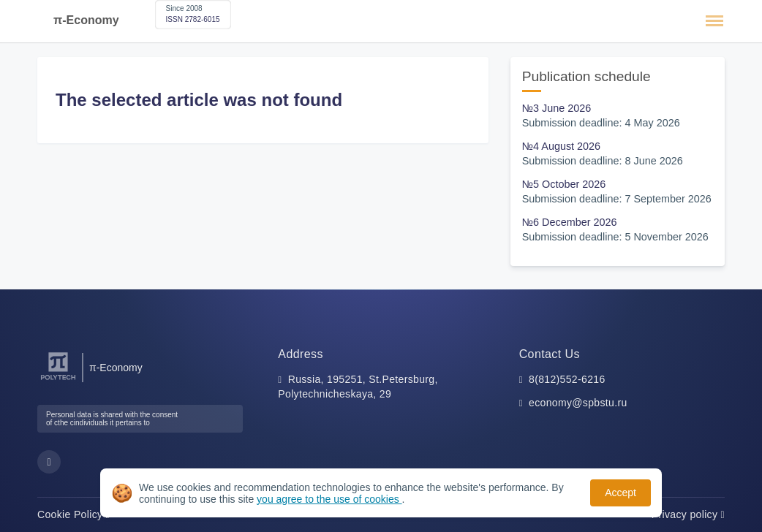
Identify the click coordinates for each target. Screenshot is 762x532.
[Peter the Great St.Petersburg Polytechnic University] (58, 380)
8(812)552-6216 (567, 379)
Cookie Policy (73, 514)
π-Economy (86, 20)
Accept (620, 493)
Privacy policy (688, 514)
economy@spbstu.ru (578, 403)
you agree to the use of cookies (329, 499)
